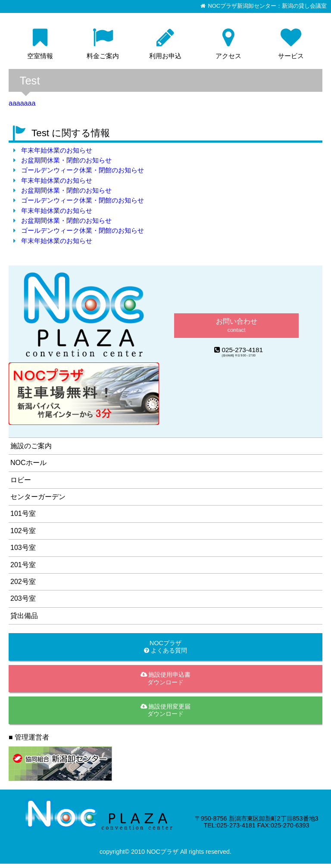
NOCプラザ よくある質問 (165, 647)
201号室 (23, 565)
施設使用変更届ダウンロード (166, 710)
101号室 (23, 514)
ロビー (21, 480)
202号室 (23, 582)
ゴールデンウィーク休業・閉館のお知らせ (83, 170)
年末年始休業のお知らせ (57, 150)
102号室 (23, 531)
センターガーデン (38, 497)
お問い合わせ (237, 325)
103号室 (23, 548)
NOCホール (28, 463)
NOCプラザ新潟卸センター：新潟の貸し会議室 (267, 6)
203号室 (23, 598)
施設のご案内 (31, 446)
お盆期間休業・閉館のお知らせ (66, 160)
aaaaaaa (22, 103)
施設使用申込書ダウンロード (166, 678)
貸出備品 (24, 616)
